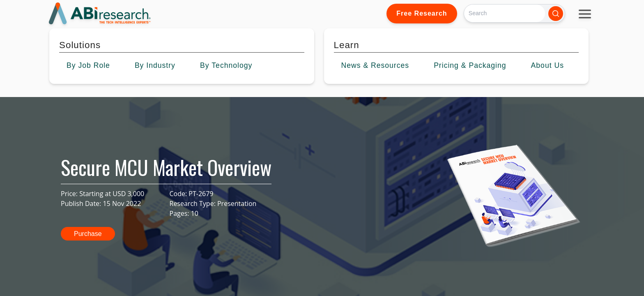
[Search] (505, 13)
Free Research (422, 13)
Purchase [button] (88, 234)
